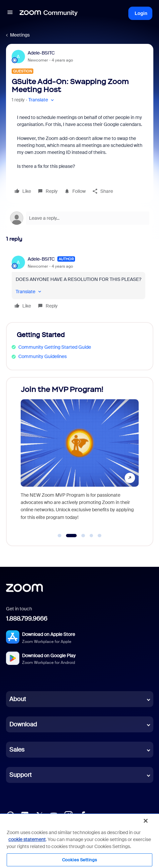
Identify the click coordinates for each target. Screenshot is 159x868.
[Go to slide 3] (83, 536)
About (18, 699)
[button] (10, 13)
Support (20, 775)
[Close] (146, 821)
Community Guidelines (42, 356)
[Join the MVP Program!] (80, 455)
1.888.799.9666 (27, 619)
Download (23, 724)
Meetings (20, 35)
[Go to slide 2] (71, 536)
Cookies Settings (79, 860)
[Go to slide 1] (60, 536)
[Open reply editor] (80, 218)
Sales (17, 750)
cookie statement (27, 839)
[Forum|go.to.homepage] (49, 13)
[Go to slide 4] (91, 536)
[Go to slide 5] (100, 536)
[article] (80, 283)
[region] (79, 841)
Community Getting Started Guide (55, 347)
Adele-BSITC (41, 53)
